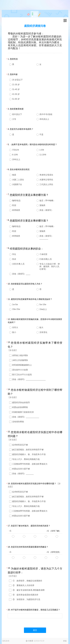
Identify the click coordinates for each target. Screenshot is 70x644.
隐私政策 (6, 641)
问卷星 (31, 641)
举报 (65, 641)
